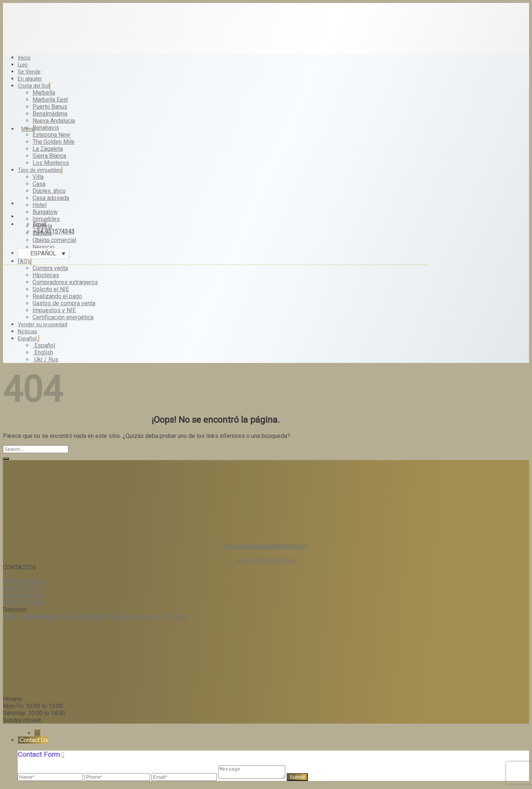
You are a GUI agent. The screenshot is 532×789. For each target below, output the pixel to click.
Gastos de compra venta (64, 303)
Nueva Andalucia (54, 121)
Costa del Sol (34, 86)
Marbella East (50, 100)
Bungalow (45, 212)
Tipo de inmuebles (40, 170)
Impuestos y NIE (54, 310)
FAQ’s (25, 261)
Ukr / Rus (45, 359)
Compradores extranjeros (65, 282)
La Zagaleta (48, 149)
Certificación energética (63, 317)
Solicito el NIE (51, 289)
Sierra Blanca (49, 156)
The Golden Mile (54, 142)
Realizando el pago (57, 296)
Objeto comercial (54, 240)
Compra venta (50, 268)
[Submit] (6, 459)
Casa (39, 184)
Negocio (43, 247)
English (43, 352)
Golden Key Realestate (266, 560)
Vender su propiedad (42, 325)
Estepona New (51, 135)
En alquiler (30, 79)
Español (28, 339)
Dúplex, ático (49, 191)
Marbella (44, 93)
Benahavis (46, 128)
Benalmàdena (50, 114)
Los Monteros (51, 163)
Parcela (42, 226)
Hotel (40, 205)
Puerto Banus (50, 107)
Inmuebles (46, 219)
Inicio (24, 58)
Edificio (42, 233)
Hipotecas (46, 275)
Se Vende (29, 72)
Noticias (28, 332)
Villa (38, 177)
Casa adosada (51, 198)
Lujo (23, 65)
